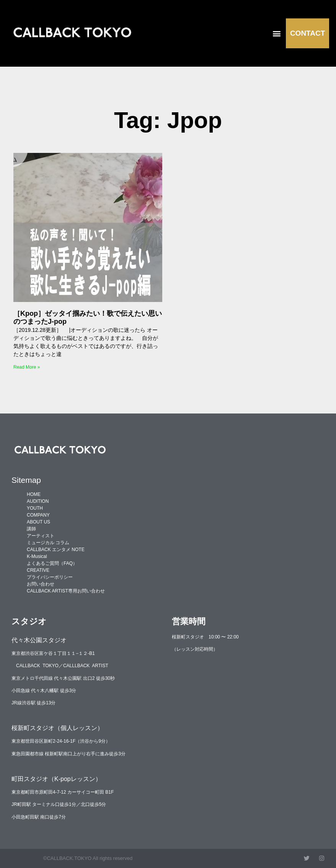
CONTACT (307, 33)
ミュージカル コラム (48, 543)
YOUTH (35, 508)
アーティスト (41, 536)
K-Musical (37, 556)
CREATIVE (38, 570)
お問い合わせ (41, 584)
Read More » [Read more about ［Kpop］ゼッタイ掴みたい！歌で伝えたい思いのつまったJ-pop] (27, 367)
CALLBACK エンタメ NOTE (56, 550)
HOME (34, 494)
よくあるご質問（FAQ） (52, 563)
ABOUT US (38, 522)
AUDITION (38, 501)
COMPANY (38, 515)
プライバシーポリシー (50, 577)
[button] (276, 33)
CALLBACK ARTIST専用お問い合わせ (66, 591)
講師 (31, 529)
